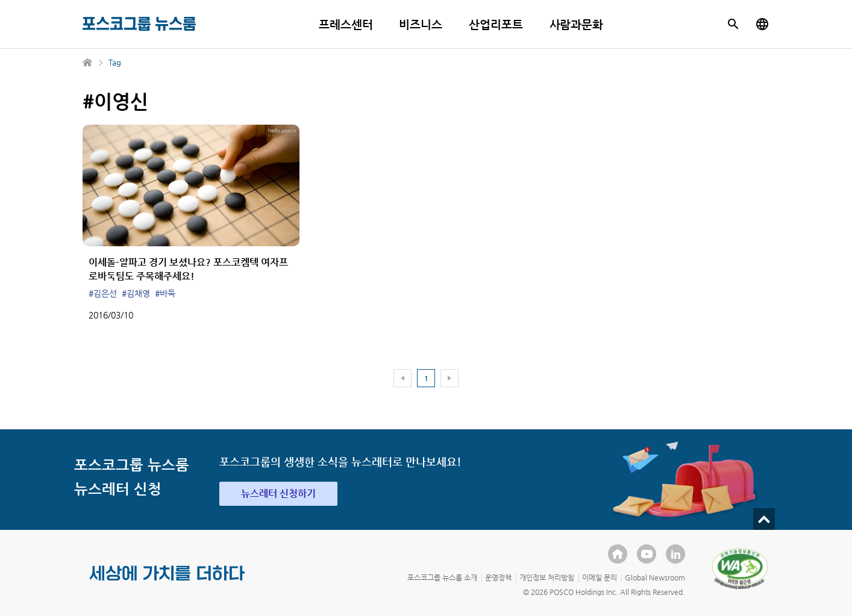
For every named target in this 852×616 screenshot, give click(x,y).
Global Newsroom (655, 577)
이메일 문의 (600, 577)
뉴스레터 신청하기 (278, 493)
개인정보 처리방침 (547, 577)
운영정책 (498, 577)
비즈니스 (421, 24)
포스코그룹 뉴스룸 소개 (442, 577)
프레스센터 (346, 24)
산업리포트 (496, 24)
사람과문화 (577, 24)
